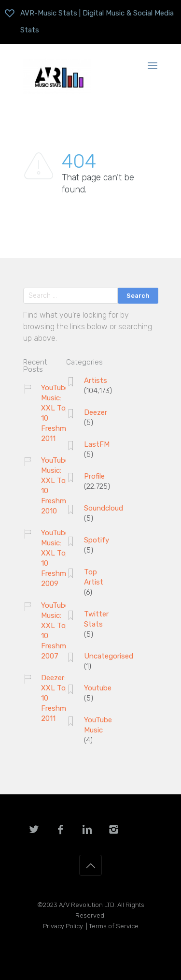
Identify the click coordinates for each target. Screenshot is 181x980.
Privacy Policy (63, 926)
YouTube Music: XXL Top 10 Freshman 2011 (58, 413)
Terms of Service (114, 926)
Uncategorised (109, 656)
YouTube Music (98, 725)
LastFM (97, 444)
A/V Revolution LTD (87, 905)
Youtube (98, 688)
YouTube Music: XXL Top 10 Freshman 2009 (58, 558)
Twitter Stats (96, 619)
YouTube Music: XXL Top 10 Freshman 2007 (58, 631)
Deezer (96, 412)
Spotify (97, 540)
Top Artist (94, 577)
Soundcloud (104, 508)
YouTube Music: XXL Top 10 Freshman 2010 (58, 486)
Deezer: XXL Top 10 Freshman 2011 (58, 698)
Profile (94, 476)
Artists (96, 380)
